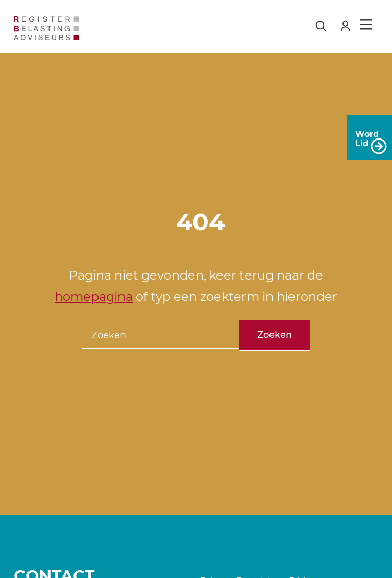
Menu (366, 25)
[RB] (56, 28)
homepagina (94, 297)
